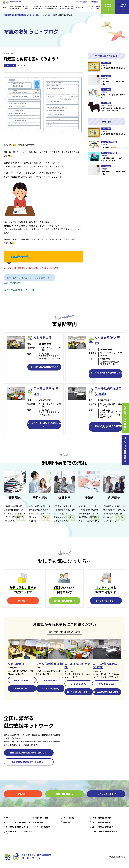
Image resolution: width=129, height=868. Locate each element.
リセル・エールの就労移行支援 (15, 8)
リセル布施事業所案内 (101, 822)
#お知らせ (22, 66)
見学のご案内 (80, 8)
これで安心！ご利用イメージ (37, 8)
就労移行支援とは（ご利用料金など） (51, 8)
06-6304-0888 (22, 680)
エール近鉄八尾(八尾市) (77, 665)
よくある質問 (83, 2)
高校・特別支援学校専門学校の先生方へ (67, 8)
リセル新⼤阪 (43, 337)
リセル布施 (10, 66)
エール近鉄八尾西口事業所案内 (104, 831)
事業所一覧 (98, 8)
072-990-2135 (107, 683)
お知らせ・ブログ (42, 817)
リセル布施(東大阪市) (50, 663)
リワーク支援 (26, 8)
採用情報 (95, 2)
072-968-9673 (79, 683)
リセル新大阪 (16, 663)
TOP (5, 8)
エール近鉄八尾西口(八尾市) (105, 665)
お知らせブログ (90, 8)
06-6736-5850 (50, 680)
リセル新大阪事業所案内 (102, 817)
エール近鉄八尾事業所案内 (103, 827)
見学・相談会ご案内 (43, 827)
